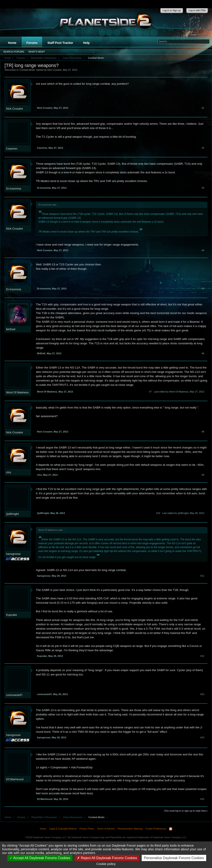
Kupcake (12, 615)
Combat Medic (27, 70)
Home (12, 43)
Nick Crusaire (54, 70)
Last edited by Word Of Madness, (179, 392)
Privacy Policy (87, 829)
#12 (202, 656)
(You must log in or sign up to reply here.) (186, 811)
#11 (202, 576)
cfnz (9, 472)
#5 (203, 289)
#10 (158, 513)
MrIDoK (11, 329)
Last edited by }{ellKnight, (183, 513)
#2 (203, 148)
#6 (203, 353)
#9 (203, 475)
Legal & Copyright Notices (63, 829)
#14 (202, 737)
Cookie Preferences (156, 829)
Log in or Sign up (172, 10)
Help (86, 43)
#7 (150, 392)
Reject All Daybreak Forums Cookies (107, 858)
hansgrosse (13, 554)
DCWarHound (15, 779)
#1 (203, 108)
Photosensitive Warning (130, 829)
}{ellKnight (12, 514)
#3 (203, 188)
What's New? (37, 52)
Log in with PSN (197, 10)
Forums (32, 43)
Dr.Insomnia (14, 189)
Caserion (12, 149)
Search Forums (14, 52)
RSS (171, 829)
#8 (203, 432)
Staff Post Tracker (60, 43)
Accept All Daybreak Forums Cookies (40, 858)
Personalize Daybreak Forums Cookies (174, 858)
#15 (202, 799)
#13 (202, 694)
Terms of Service (106, 829)
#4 (203, 250)
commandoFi (14, 695)
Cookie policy (106, 864)
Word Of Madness (17, 392)
